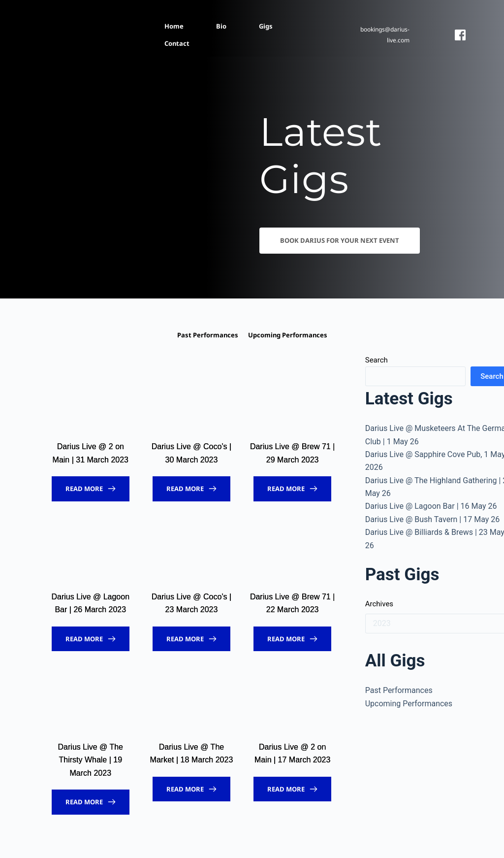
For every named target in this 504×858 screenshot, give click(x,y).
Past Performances (399, 690)
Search (377, 360)
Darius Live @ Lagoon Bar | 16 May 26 (431, 506)
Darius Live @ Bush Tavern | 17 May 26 (433, 519)
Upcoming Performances (409, 704)
